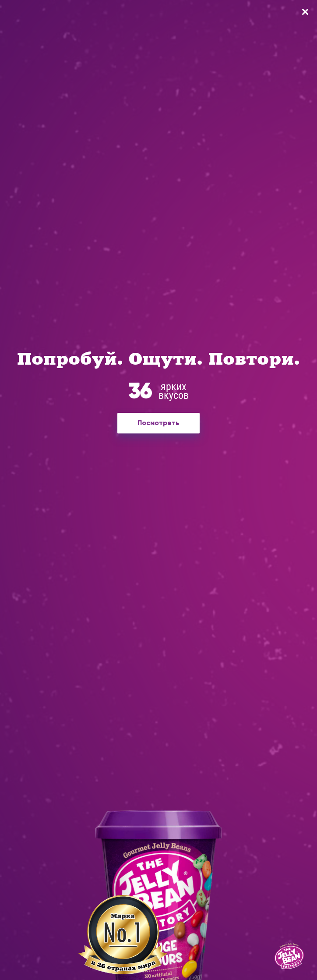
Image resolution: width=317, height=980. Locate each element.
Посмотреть (158, 423)
